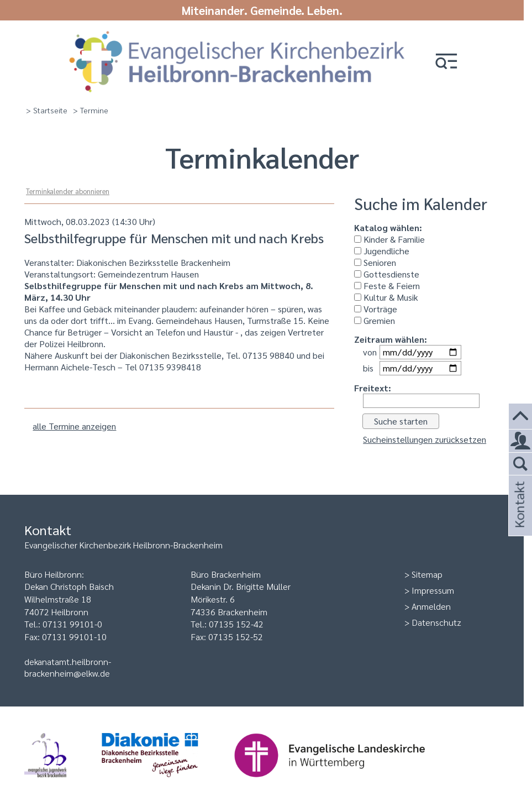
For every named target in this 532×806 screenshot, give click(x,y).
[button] (446, 62)
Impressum (433, 590)
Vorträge (376, 309)
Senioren (375, 262)
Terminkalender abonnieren (68, 191)
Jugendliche (382, 251)
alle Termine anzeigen (74, 426)
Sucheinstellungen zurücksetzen (425, 439)
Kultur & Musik (386, 297)
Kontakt (519, 519)
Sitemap (427, 574)
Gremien (375, 320)
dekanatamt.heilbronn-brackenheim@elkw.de (68, 667)
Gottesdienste (387, 274)
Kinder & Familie (389, 239)
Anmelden (431, 606)
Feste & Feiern (387, 286)
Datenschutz (436, 622)
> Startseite (47, 110)
